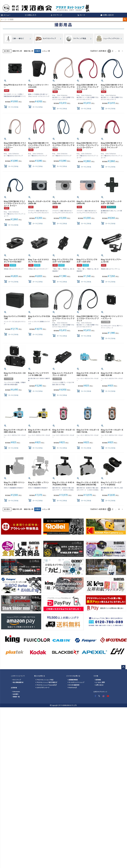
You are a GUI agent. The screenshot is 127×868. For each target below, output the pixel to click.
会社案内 (15, 694)
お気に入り (31, 15)
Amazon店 (46, 685)
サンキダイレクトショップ (76, 682)
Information (16, 692)
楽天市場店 (46, 682)
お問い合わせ (107, 15)
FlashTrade (72, 688)
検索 (125, 19)
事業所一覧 (16, 697)
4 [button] (119, 51)
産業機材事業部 (73, 680)
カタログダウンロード (42, 688)
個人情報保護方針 (18, 682)
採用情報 (98, 680)
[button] (122, 51)
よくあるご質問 (100, 682)
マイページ (56, 15)
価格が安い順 (17, 51)
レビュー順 (46, 51)
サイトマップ (17, 680)
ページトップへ (123, 667)
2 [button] (113, 51)
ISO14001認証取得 (73, 685)
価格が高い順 (29, 51)
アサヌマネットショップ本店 (44, 680)
